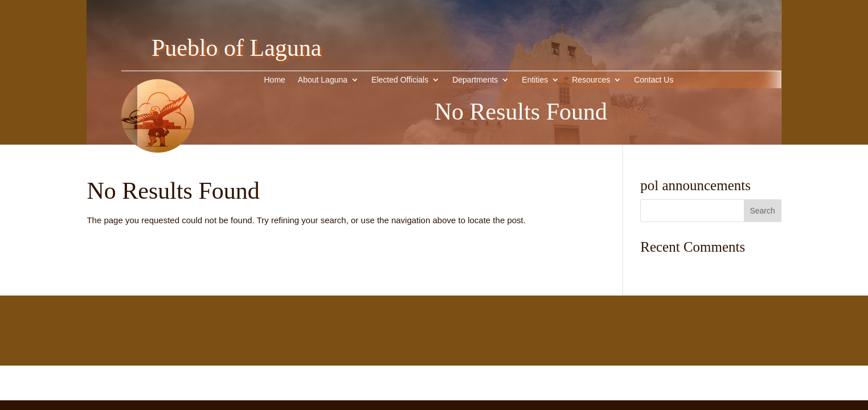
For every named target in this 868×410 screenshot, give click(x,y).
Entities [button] (535, 80)
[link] (158, 170)
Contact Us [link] (654, 80)
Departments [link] (475, 80)
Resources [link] (591, 80)
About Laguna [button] (323, 80)
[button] (763, 211)
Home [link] (274, 80)
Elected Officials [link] (400, 80)
